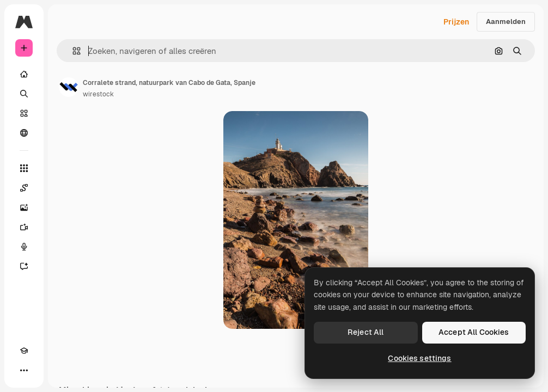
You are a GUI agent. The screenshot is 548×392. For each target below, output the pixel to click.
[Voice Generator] (24, 247)
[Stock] (24, 113)
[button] (72, 51)
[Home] (24, 74)
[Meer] (24, 370)
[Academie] (24, 351)
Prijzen (456, 22)
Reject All (366, 332)
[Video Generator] (24, 227)
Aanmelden (506, 22)
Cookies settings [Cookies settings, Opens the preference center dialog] (419, 358)
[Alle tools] (24, 168)
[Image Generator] (24, 207)
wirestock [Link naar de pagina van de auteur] (98, 94)
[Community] (24, 133)
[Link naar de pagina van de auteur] (69, 87)
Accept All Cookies (474, 332)
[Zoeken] (24, 94)
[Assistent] (24, 266)
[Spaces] (24, 188)
